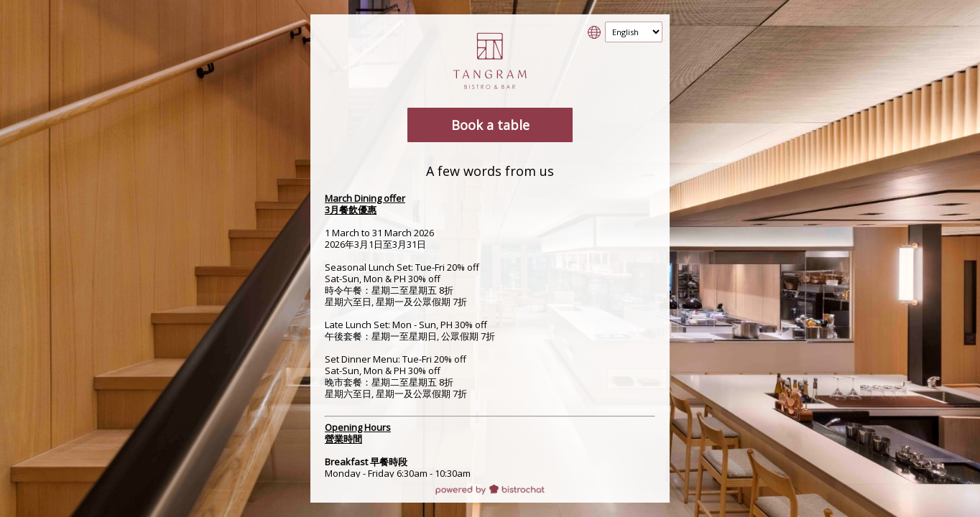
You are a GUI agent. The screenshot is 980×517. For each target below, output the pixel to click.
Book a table (490, 125)
